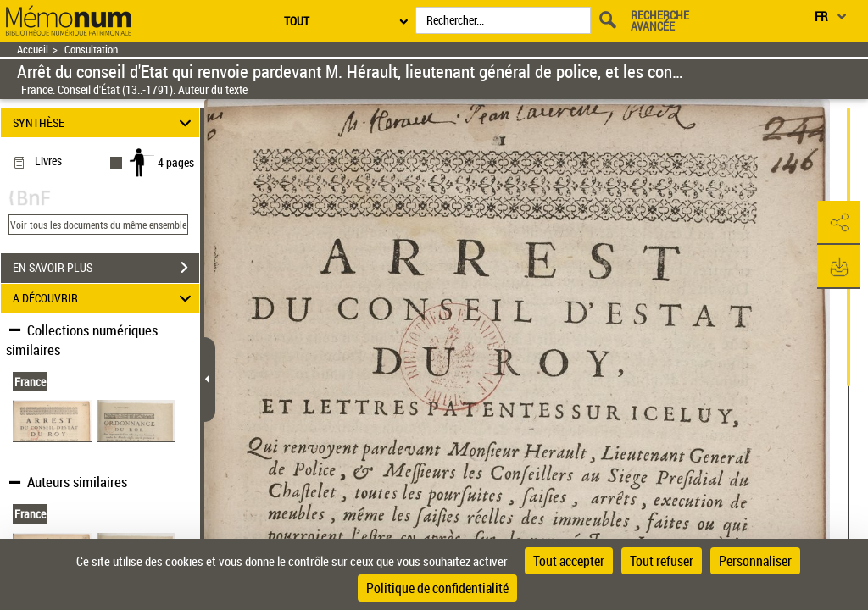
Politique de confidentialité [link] (437, 588)
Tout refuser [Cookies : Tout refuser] (662, 561)
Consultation (91, 50)
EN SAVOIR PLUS (106, 268)
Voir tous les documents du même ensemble (98, 225)
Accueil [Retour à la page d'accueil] (33, 50)
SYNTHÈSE (105, 122)
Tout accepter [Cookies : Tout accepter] (569, 561)
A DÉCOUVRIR (105, 299)
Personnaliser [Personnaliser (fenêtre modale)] (755, 561)
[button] (838, 223)
